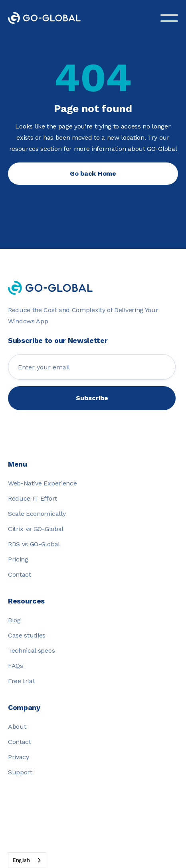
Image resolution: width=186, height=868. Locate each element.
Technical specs (31, 650)
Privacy (19, 757)
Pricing (18, 559)
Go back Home (93, 173)
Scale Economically (37, 514)
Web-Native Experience (42, 483)
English (21, 860)
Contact (20, 574)
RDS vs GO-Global (34, 544)
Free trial (21, 681)
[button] (169, 18)
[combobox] (27, 860)
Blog (14, 620)
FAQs (16, 666)
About (17, 727)
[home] (50, 18)
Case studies (27, 635)
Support (20, 772)
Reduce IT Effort (33, 498)
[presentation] (92, 426)
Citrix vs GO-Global (36, 529)
